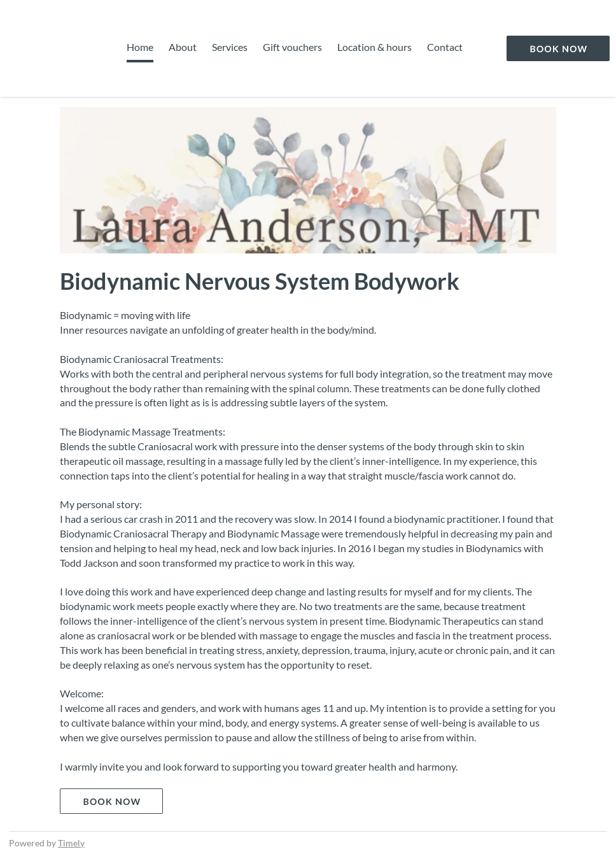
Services (230, 47)
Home (140, 47)
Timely (71, 843)
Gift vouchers (292, 47)
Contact (445, 47)
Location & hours (374, 47)
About (183, 47)
